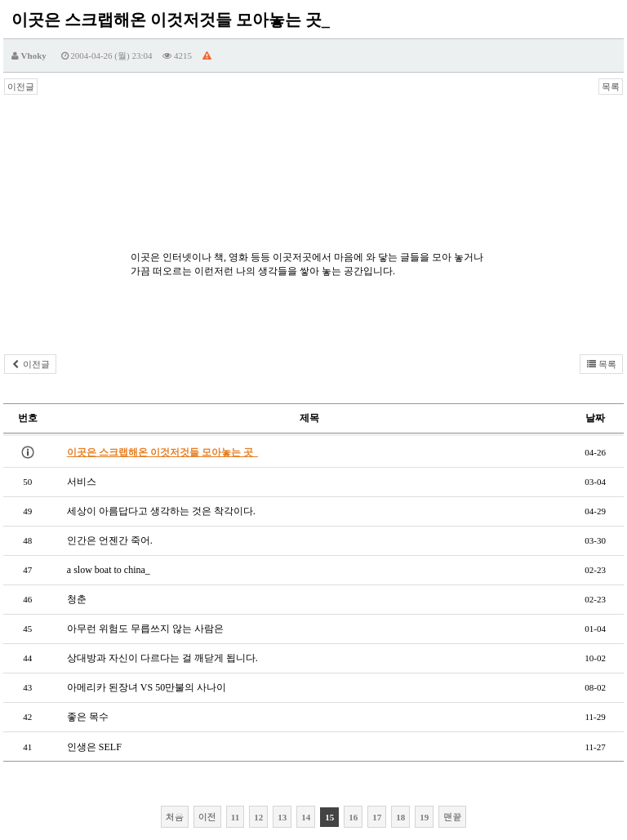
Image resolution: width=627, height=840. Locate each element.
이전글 (21, 87)
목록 (611, 87)
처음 (175, 817)
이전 (207, 817)
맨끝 (452, 817)
